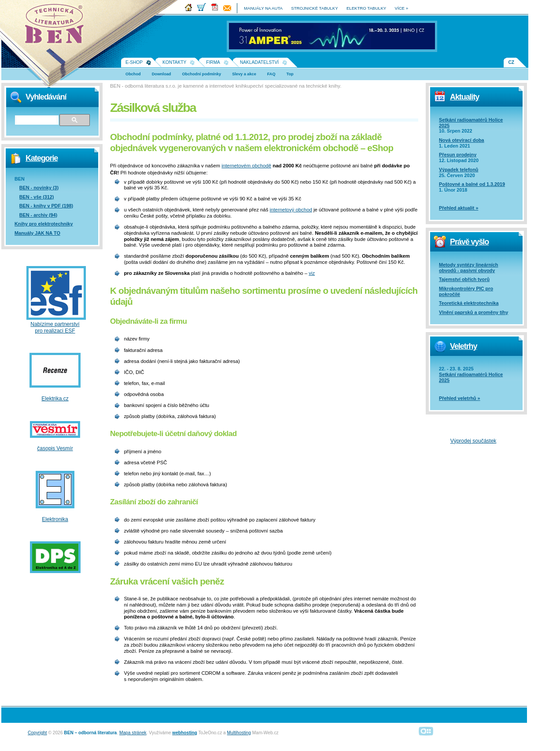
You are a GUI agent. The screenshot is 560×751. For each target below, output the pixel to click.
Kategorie (42, 158)
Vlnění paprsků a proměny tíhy (473, 312)
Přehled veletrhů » (460, 398)
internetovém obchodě (246, 166)
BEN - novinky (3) (39, 188)
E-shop (134, 62)
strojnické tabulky (314, 8)
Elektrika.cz (55, 399)
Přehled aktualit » (459, 208)
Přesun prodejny (458, 155)
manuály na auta (263, 8)
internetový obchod (291, 210)
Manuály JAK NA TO (37, 233)
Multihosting (239, 733)
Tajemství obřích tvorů (464, 279)
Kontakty (174, 62)
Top (290, 74)
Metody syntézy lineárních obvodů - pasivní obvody (468, 268)
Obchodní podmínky (201, 74)
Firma (213, 62)
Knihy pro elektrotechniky (44, 224)
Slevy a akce (244, 74)
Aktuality (464, 97)
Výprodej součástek (473, 441)
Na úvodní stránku (57, 26)
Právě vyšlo (469, 242)
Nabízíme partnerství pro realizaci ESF (55, 327)
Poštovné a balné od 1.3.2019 (472, 184)
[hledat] (36, 120)
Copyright (37, 733)
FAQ (271, 74)
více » (402, 8)
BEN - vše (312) (37, 197)
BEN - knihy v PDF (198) (46, 206)
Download (162, 74)
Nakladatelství (259, 62)
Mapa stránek (133, 733)
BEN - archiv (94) (38, 215)
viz (312, 273)
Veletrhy (463, 346)
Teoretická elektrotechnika (469, 303)
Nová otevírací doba (462, 140)
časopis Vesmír (55, 448)
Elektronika (55, 519)
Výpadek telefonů (459, 170)
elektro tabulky (366, 8)
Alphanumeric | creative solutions (426, 731)
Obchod (133, 74)
